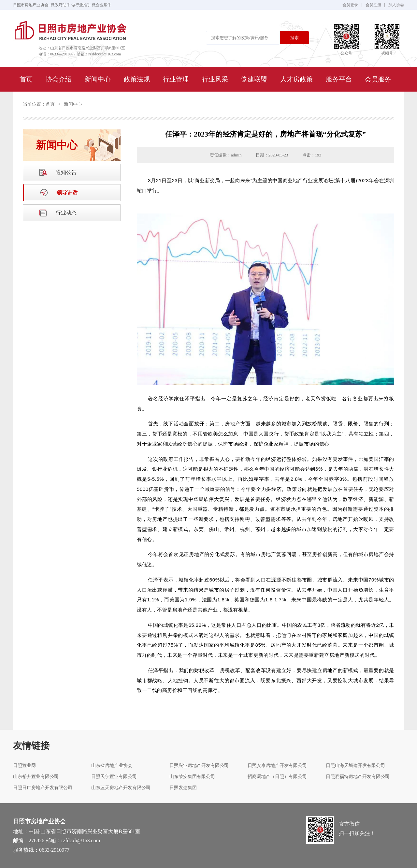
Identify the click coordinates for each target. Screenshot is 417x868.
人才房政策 (296, 79)
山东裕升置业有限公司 (36, 777)
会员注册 (373, 5)
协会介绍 (59, 79)
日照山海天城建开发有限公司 (355, 765)
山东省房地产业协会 (112, 765)
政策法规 (137, 79)
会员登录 (350, 5)
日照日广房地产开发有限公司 (43, 788)
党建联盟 (254, 79)
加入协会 (396, 5)
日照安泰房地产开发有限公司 (277, 765)
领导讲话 (67, 192)
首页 (26, 79)
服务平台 (339, 79)
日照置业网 (24, 765)
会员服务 (378, 79)
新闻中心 (98, 79)
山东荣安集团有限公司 (192, 777)
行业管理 (176, 79)
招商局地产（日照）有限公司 (277, 777)
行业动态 (66, 213)
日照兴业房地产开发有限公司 (199, 765)
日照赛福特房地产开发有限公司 (358, 777)
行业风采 (215, 79)
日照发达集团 (183, 788)
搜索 (295, 38)
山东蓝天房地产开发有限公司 (121, 788)
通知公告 (66, 172)
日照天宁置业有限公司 (114, 777)
